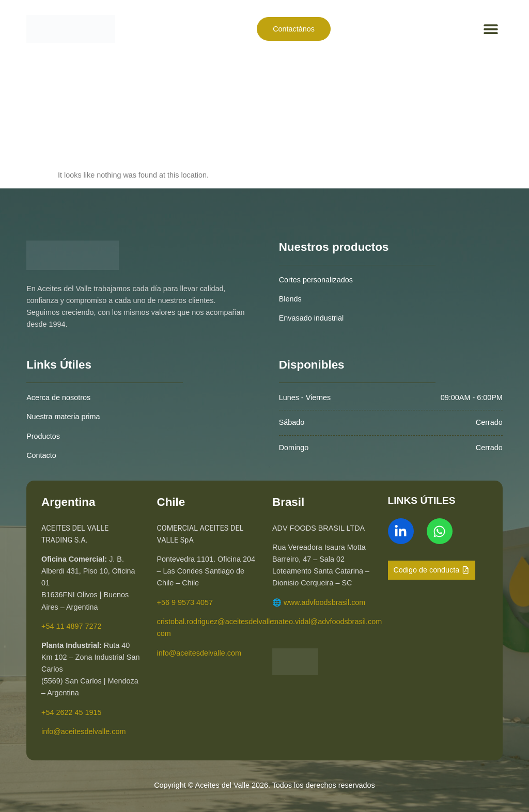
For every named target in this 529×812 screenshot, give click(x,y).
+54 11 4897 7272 (71, 626)
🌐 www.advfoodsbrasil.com (319, 602)
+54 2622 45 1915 (71, 712)
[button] (491, 29)
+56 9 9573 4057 (185, 602)
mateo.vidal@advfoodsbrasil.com (327, 622)
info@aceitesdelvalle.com (83, 731)
